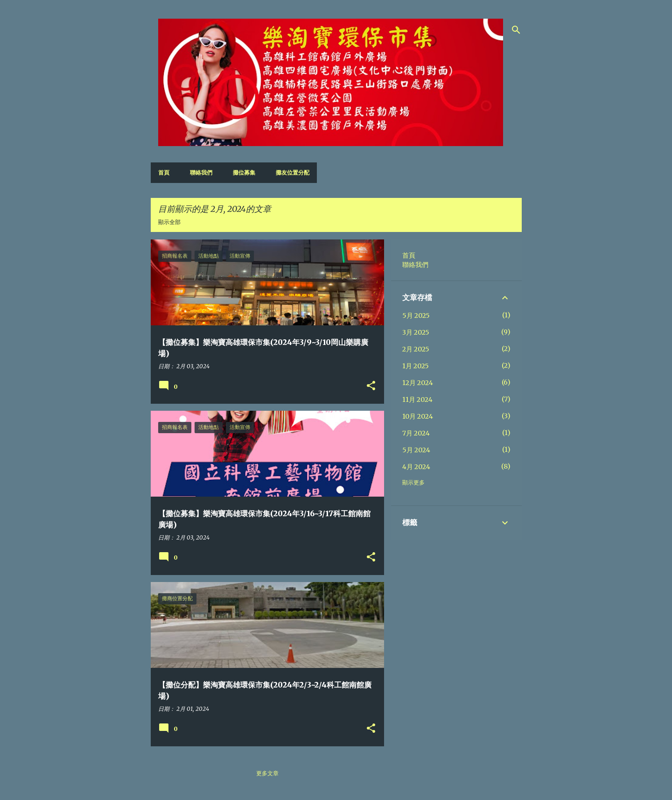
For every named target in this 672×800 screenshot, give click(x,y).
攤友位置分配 (293, 172)
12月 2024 (418, 383)
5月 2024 (416, 450)
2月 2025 (416, 349)
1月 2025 (416, 366)
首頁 (164, 172)
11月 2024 (417, 400)
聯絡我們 (201, 172)
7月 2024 (416, 433)
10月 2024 (418, 416)
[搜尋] (516, 30)
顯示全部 (169, 222)
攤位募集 (244, 172)
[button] (371, 386)
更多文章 (267, 773)
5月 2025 (416, 316)
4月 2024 (416, 467)
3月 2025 (416, 332)
